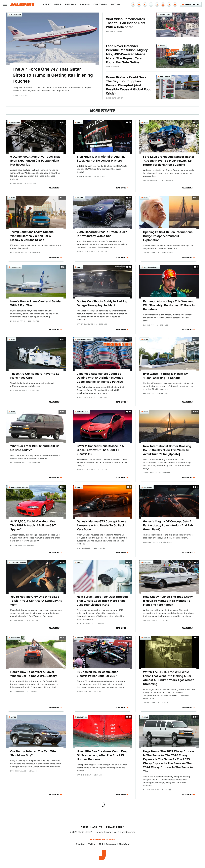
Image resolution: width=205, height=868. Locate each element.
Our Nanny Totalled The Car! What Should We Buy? (34, 753)
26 (196, 487)
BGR (101, 844)
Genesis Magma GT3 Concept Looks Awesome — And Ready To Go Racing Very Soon (102, 525)
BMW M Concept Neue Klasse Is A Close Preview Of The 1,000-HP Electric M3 (100, 450)
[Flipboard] (145, 5)
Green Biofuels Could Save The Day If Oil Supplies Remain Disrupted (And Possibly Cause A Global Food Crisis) (129, 85)
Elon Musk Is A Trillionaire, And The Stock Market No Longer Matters (101, 159)
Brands (85, 4)
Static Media (85, 832)
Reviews (71, 4)
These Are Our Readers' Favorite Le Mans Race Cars (35, 376)
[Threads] (157, 5)
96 (63, 412)
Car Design (148, 487)
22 (63, 198)
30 (63, 562)
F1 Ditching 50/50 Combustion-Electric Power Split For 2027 (98, 674)
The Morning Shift (151, 267)
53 (196, 717)
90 (196, 412)
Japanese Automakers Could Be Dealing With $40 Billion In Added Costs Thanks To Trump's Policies (100, 378)
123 (129, 339)
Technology (165, 77)
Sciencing (111, 844)
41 (130, 267)
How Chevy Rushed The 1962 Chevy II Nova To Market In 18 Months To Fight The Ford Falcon (168, 601)
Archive (97, 827)
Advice (163, 46)
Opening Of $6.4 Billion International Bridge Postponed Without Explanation (168, 236)
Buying (115, 4)
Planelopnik (16, 15)
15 (63, 638)
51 (130, 122)
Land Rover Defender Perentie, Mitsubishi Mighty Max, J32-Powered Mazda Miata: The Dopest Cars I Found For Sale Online (127, 54)
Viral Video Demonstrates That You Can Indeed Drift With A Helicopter (125, 23)
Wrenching (15, 122)
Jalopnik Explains (18, 562)
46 (130, 412)
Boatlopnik (82, 717)
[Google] (169, 5)
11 (197, 122)
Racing (80, 638)
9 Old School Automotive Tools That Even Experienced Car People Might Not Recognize (35, 161)
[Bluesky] (139, 5)
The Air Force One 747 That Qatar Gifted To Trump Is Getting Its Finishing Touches (53, 75)
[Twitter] (151, 5)
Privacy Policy (115, 827)
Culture (147, 638)
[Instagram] (163, 5)
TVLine (92, 844)
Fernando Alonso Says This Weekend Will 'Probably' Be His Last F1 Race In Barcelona (169, 305)
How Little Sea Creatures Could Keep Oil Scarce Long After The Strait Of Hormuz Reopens (102, 755)
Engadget (80, 844)
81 (63, 487)
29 (63, 122)
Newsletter (191, 5)
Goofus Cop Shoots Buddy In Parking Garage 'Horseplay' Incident (102, 303)
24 (130, 638)
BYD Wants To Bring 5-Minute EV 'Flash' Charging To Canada (165, 376)
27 (196, 339)
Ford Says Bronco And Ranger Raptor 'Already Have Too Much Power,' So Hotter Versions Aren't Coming (169, 161)
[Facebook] (133, 5)
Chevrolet (148, 562)
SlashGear (124, 844)
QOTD (13, 339)
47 (196, 198)
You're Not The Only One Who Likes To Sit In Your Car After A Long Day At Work (36, 601)
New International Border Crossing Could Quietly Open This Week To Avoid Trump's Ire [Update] (167, 450)
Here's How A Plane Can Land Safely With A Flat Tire (36, 303)
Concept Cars (83, 412)
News (58, 4)
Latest (46, 4)
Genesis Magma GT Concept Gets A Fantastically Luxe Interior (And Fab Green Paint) (168, 525)
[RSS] (175, 5)
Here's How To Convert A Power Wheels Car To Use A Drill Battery (34, 674)
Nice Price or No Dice (19, 487)
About (85, 827)
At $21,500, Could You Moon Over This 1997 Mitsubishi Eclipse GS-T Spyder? (33, 525)
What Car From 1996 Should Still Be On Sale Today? (35, 448)
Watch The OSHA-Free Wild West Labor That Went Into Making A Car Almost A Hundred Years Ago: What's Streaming (169, 678)
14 (130, 198)
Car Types (100, 4)
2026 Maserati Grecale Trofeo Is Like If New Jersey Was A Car (102, 234)
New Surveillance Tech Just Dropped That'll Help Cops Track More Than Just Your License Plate (102, 601)
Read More (54, 188)
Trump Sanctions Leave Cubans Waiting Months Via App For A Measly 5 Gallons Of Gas (32, 236)
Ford (145, 122)
